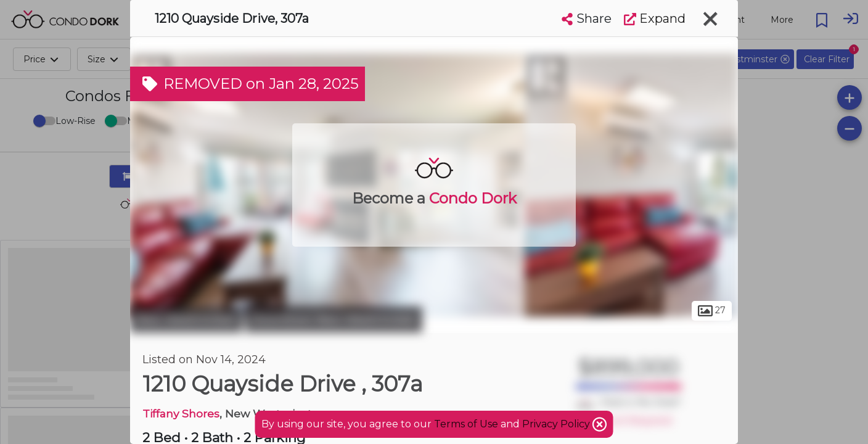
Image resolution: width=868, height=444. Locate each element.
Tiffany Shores (181, 413)
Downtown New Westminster (334, 319)
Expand (655, 18)
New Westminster (186, 319)
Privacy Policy (557, 424)
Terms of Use (466, 424)
